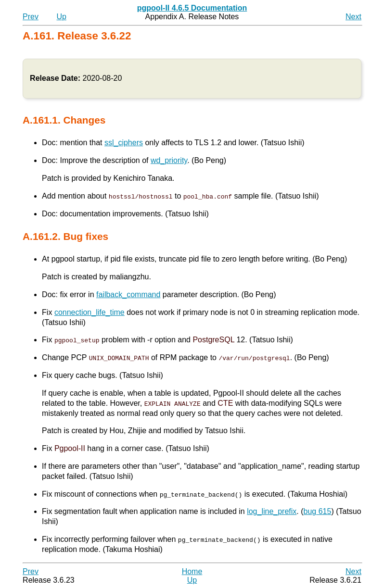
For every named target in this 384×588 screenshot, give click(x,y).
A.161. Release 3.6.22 (77, 36)
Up (61, 17)
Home (192, 571)
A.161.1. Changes (64, 120)
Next (353, 17)
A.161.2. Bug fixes (65, 236)
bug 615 (318, 511)
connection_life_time (90, 312)
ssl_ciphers (124, 143)
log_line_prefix (272, 511)
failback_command (128, 294)
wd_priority (169, 160)
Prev (31, 17)
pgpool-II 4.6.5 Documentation (192, 8)
